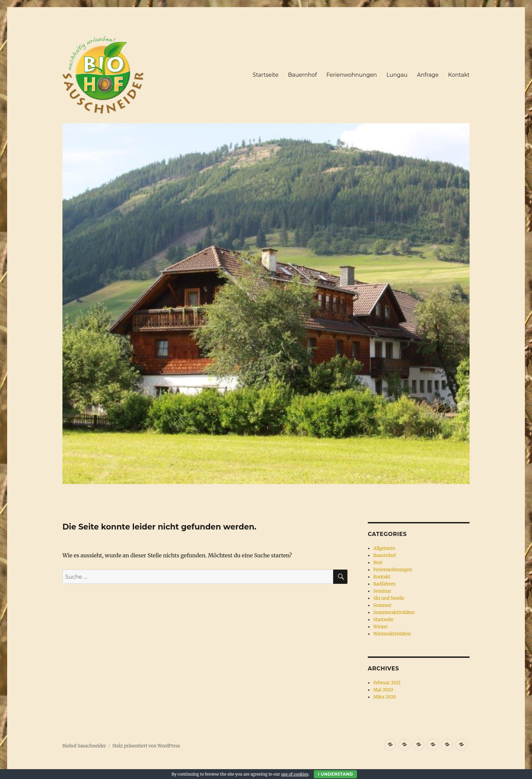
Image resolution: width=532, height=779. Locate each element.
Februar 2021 (387, 683)
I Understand (335, 774)
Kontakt (459, 75)
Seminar (382, 591)
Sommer (382, 605)
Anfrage (428, 75)
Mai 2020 (383, 690)
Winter (381, 627)
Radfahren (384, 584)
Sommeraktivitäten (394, 613)
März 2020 (385, 697)
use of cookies (295, 774)
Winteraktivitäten (392, 634)
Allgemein (384, 548)
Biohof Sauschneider (84, 746)
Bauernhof (302, 75)
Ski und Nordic (389, 598)
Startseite (266, 75)
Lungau (397, 75)
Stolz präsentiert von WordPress (146, 746)
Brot (378, 563)
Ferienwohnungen (352, 75)
